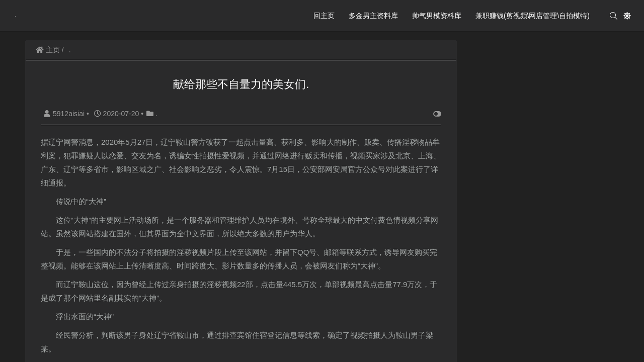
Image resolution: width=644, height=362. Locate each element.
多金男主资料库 (373, 16)
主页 (48, 50)
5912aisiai (65, 114)
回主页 (324, 16)
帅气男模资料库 (437, 16)
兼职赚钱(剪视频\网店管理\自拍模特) (533, 16)
